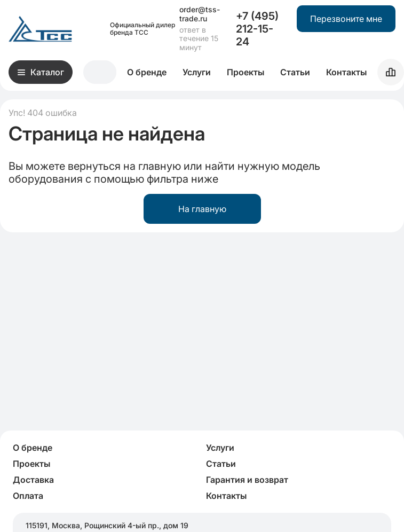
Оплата (28, 496)
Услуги (197, 72)
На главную (202, 209)
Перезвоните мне (346, 19)
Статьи (295, 72)
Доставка (33, 480)
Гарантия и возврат (247, 480)
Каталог (41, 72)
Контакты (346, 72)
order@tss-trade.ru (200, 14)
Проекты (245, 72)
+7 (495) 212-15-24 (257, 29)
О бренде (147, 72)
